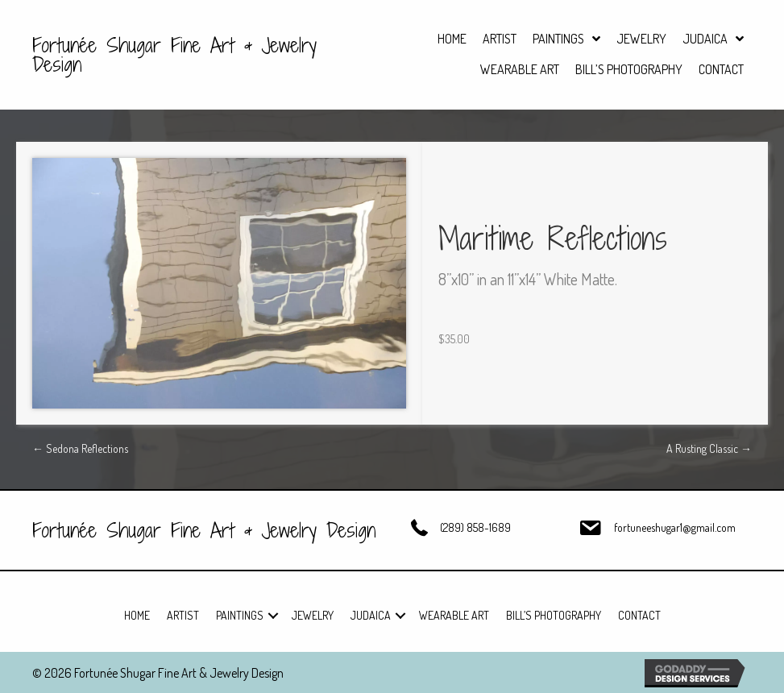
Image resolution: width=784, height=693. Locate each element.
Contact (639, 615)
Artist (183, 615)
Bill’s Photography (554, 615)
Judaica (371, 615)
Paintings (240, 615)
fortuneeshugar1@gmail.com (675, 527)
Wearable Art (454, 615)
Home (137, 615)
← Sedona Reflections (80, 448)
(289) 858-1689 (475, 527)
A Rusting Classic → (709, 448)
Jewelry (313, 615)
